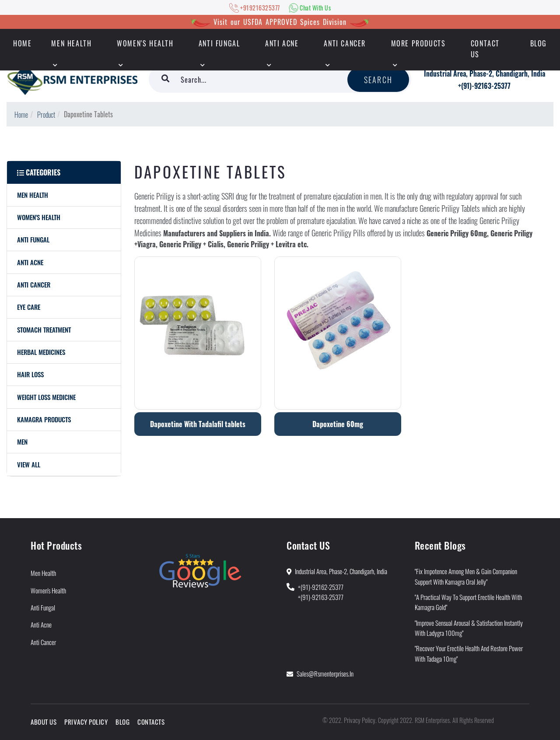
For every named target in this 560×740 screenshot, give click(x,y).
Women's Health (145, 43)
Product (46, 115)
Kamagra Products (44, 419)
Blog (539, 43)
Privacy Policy (86, 722)
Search (378, 80)
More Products (418, 43)
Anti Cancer (345, 43)
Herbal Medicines (41, 352)
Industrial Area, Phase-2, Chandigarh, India (485, 74)
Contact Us (485, 49)
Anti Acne (282, 43)
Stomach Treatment (44, 330)
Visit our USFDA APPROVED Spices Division (280, 22)
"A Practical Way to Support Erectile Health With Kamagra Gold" (468, 602)
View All (29, 464)
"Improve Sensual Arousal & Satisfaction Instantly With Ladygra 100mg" (469, 628)
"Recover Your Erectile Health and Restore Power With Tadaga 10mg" (469, 653)
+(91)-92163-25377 (484, 86)
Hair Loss (30, 374)
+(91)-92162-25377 (321, 587)
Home (21, 115)
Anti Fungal (219, 43)
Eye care (29, 307)
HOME (22, 43)
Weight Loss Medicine (46, 397)
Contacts (151, 722)
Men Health (71, 43)
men (22, 442)
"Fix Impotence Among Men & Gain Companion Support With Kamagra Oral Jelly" (466, 576)
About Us (44, 722)
